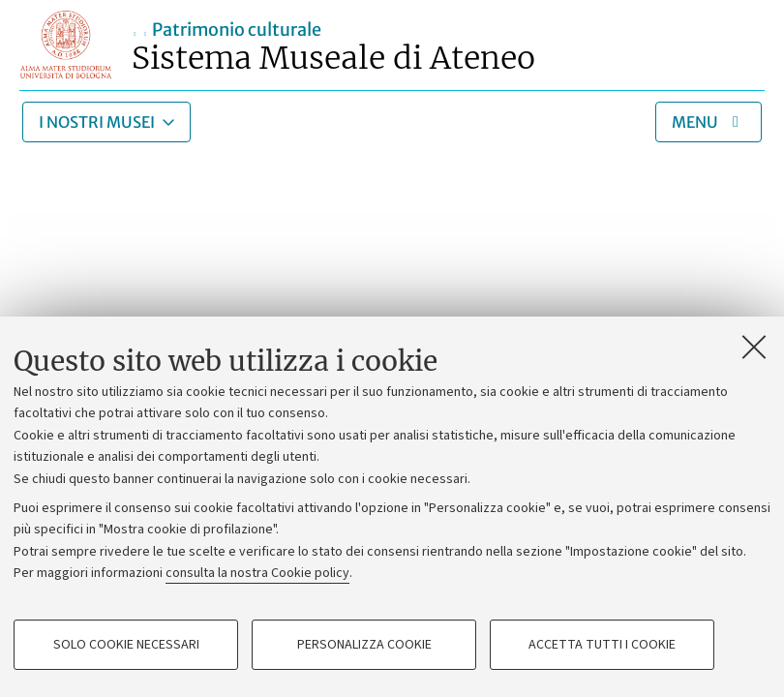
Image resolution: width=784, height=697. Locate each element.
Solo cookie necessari (126, 645)
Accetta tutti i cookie (602, 645)
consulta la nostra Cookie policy (257, 573)
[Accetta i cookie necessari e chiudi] (754, 347)
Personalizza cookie (364, 645)
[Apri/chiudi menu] (709, 122)
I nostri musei (97, 122)
